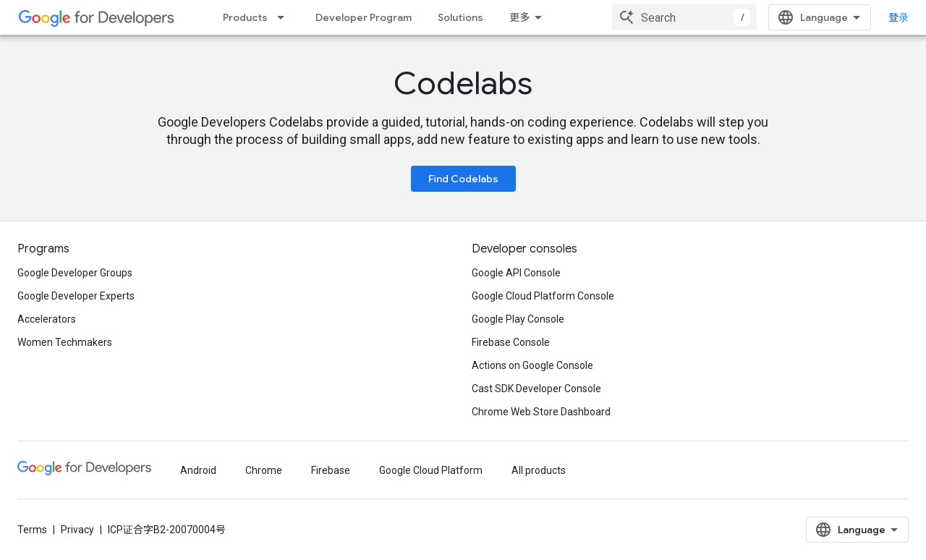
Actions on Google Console (532, 365)
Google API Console (516, 273)
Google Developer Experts (76, 296)
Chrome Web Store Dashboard (541, 412)
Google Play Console (518, 319)
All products (539, 470)
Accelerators (47, 319)
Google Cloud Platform (431, 470)
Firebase (331, 470)
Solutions (460, 17)
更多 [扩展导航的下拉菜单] (519, 17)
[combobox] (684, 17)
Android (198, 470)
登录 (899, 17)
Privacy (77, 530)
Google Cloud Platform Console (543, 296)
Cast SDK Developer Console (536, 389)
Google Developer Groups (75, 273)
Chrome (264, 470)
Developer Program (364, 17)
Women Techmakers (65, 342)
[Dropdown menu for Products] (285, 17)
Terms (32, 530)
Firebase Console (511, 342)
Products (245, 17)
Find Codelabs (463, 179)
